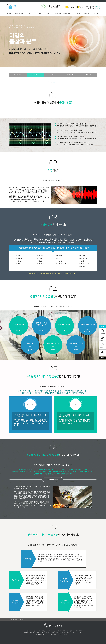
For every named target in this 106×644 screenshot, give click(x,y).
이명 (48, 13)
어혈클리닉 (77, 13)
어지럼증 (39, 13)
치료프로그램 (18, 75)
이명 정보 (88, 75)
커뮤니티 (97, 13)
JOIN (99, 1)
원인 (53, 75)
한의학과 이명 (71, 75)
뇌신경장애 (58, 13)
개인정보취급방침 (13, 619)
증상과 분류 (35, 75)
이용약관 (22, 619)
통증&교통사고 (67, 13)
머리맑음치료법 (19, 13)
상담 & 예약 (87, 13)
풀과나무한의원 (51, 6)
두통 (29, 13)
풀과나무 (10, 13)
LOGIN (96, 1)
